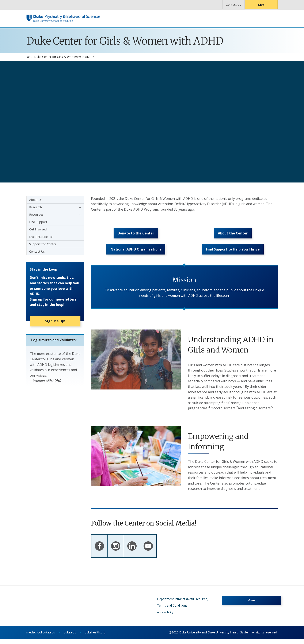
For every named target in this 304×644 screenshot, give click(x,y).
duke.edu (70, 637)
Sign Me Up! (55, 323)
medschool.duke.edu (41, 637)
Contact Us (233, 5)
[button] (79, 200)
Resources (36, 214)
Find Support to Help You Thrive (233, 254)
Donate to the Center (136, 235)
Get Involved (38, 229)
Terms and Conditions (172, 611)
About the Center (233, 235)
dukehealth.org (95, 637)
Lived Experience (41, 237)
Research (35, 207)
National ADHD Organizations (136, 254)
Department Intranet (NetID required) (183, 604)
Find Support (38, 222)
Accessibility (165, 617)
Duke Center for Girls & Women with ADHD (125, 41)
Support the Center (43, 244)
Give (261, 5)
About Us (36, 200)
